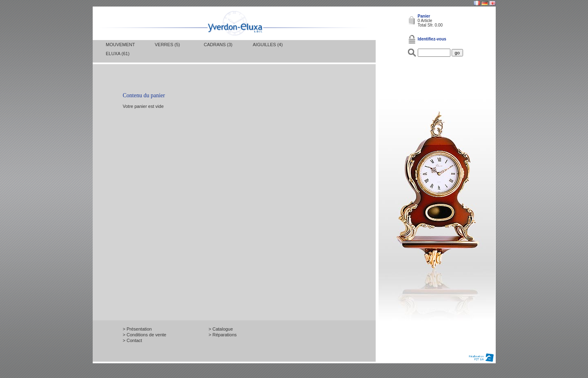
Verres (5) (167, 45)
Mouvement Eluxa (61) (120, 49)
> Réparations (223, 335)
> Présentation (137, 329)
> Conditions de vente (145, 335)
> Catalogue (221, 329)
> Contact (133, 340)
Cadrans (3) (218, 45)
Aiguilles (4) (268, 45)
